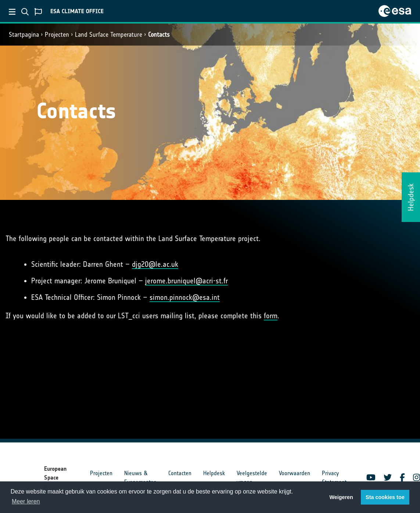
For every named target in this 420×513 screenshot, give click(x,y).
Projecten (57, 35)
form (271, 316)
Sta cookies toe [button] (385, 497)
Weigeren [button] (341, 497)
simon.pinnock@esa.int (185, 297)
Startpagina (24, 35)
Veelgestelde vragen (252, 478)
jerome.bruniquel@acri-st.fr (186, 281)
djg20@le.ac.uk (155, 264)
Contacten (180, 473)
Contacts (159, 35)
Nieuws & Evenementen (140, 478)
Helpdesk (214, 473)
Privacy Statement (334, 478)
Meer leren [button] (26, 501)
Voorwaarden (295, 473)
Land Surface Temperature (109, 35)
